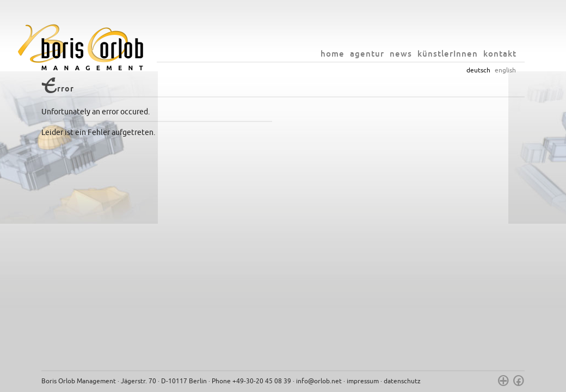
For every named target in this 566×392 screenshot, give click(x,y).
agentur (367, 54)
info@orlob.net (319, 381)
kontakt (500, 54)
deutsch (478, 70)
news (401, 54)
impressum (363, 381)
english (505, 70)
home (333, 54)
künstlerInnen (448, 54)
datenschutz (402, 381)
